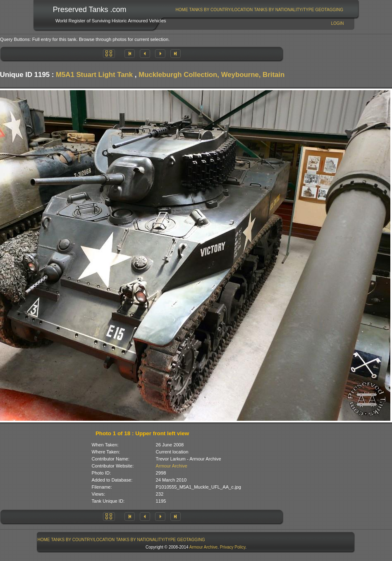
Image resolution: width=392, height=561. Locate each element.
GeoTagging (329, 10)
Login (337, 23)
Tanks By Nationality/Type (284, 10)
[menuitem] (182, 10)
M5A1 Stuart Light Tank (94, 75)
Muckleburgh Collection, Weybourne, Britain (212, 75)
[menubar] (259, 10)
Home (182, 10)
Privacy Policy (233, 547)
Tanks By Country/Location (221, 10)
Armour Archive (172, 466)
